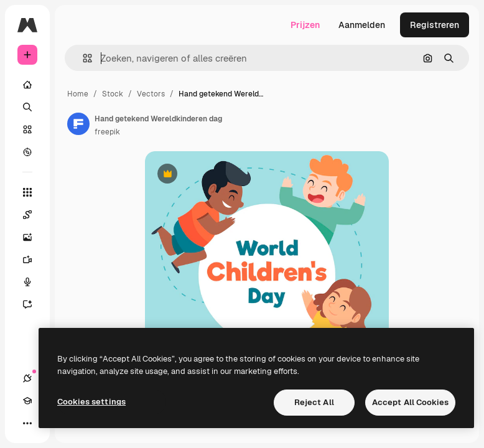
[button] (82, 58)
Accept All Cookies (410, 402)
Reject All (314, 402)
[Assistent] (34, 304)
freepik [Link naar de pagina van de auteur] (107, 132)
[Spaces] (34, 215)
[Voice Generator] (34, 282)
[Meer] (27, 423)
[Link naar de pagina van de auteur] (78, 124)
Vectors (151, 94)
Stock (113, 94)
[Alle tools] (27, 192)
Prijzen (305, 25)
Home (78, 94)
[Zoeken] (27, 107)
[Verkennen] (27, 152)
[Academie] (27, 401)
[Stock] (27, 129)
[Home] (27, 85)
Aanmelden (362, 25)
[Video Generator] (34, 259)
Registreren (435, 25)
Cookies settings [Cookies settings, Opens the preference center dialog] (91, 402)
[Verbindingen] (27, 378)
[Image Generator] (34, 237)
